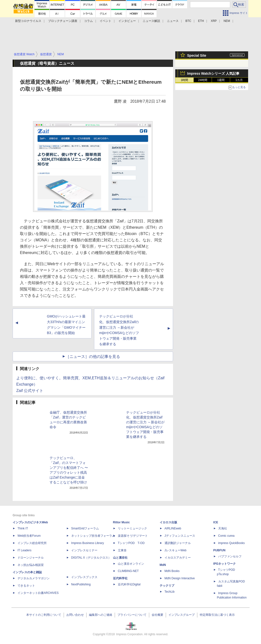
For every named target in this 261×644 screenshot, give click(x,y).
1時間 (185, 80)
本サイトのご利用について (44, 615)
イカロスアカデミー (178, 558)
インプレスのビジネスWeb (30, 522)
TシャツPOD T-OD (131, 543)
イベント (105, 21)
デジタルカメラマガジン (34, 578)
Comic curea (226, 536)
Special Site (197, 55)
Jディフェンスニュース (180, 536)
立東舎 (122, 550)
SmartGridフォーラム (85, 528)
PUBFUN (219, 550)
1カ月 (239, 80)
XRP (214, 21)
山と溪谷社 (120, 558)
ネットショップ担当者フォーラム (93, 536)
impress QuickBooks (231, 543)
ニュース (173, 21)
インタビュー (127, 21)
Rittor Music (121, 522)
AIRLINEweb (173, 528)
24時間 (203, 80)
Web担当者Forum (29, 536)
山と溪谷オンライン (131, 564)
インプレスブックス (84, 577)
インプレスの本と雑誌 (27, 572)
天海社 (223, 528)
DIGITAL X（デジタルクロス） (91, 558)
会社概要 (157, 615)
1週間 (221, 80)
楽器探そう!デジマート (133, 536)
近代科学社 (120, 578)
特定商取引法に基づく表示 (217, 615)
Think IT (23, 528)
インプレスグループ (182, 615)
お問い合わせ (75, 615)
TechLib (170, 592)
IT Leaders (24, 550)
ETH (201, 21)
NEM (227, 21)
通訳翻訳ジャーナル (178, 543)
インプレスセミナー (84, 550)
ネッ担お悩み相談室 (31, 565)
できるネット (26, 586)
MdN (163, 565)
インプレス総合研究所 (32, 543)
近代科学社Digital (129, 584)
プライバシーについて (132, 615)
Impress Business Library (88, 543)
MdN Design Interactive (180, 578)
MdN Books (172, 571)
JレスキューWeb (175, 550)
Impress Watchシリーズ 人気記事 (213, 73)
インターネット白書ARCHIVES (38, 593)
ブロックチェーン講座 (63, 21)
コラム (88, 21)
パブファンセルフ (230, 556)
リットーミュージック (132, 528)
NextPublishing (81, 584)
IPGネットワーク (225, 564)
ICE (216, 522)
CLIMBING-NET (128, 571)
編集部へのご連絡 (101, 615)
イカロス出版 (168, 522)
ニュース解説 (151, 21)
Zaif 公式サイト (30, 391)
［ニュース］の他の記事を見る (93, 357)
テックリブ (167, 586)
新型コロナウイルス (28, 21)
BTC (188, 21)
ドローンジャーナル (31, 558)
